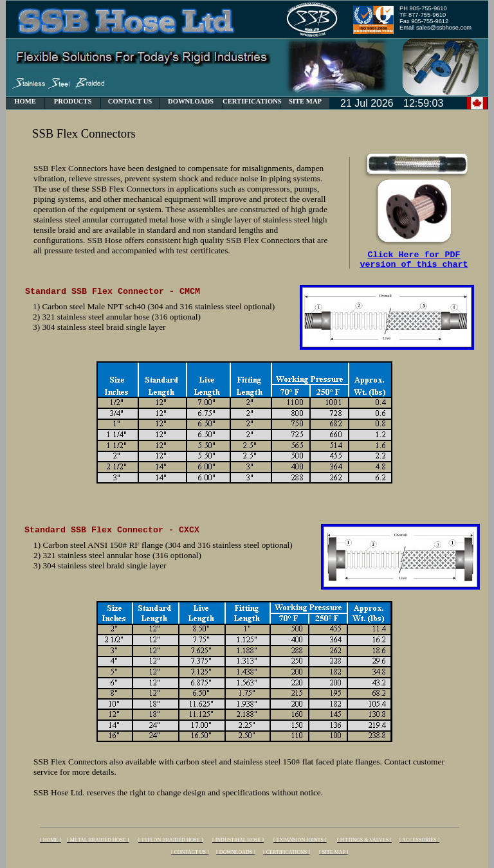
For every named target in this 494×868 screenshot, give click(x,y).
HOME (25, 101)
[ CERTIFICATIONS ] (287, 852)
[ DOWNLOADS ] (236, 852)
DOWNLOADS (191, 101)
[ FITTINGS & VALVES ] (364, 840)
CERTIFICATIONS (252, 101)
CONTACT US (130, 101)
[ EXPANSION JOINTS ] (300, 840)
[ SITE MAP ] (334, 852)
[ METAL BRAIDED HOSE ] (98, 840)
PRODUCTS (73, 101)
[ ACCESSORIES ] (419, 840)
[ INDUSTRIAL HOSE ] (238, 840)
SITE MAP (305, 101)
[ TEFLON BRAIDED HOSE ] (170, 840)
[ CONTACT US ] (190, 852)
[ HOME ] (50, 840)
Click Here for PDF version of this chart (414, 262)
